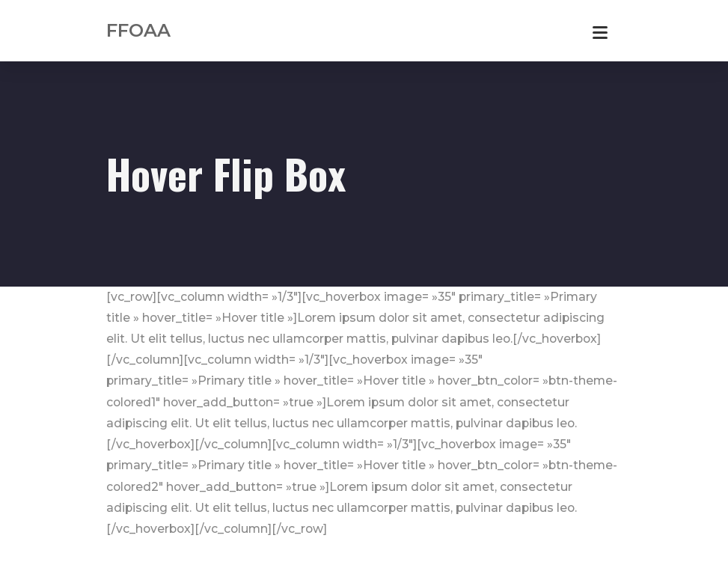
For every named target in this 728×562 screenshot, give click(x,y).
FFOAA (138, 30)
